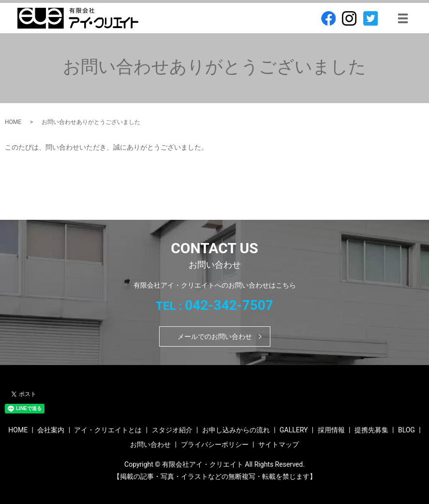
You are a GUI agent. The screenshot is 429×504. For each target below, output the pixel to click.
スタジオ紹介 (172, 430)
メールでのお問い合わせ (215, 336)
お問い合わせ (150, 444)
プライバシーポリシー (215, 444)
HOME (13, 122)
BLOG (407, 430)
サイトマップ (279, 444)
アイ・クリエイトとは (108, 430)
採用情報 (331, 430)
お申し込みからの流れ (236, 430)
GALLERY (294, 430)
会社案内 (51, 430)
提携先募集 (371, 430)
